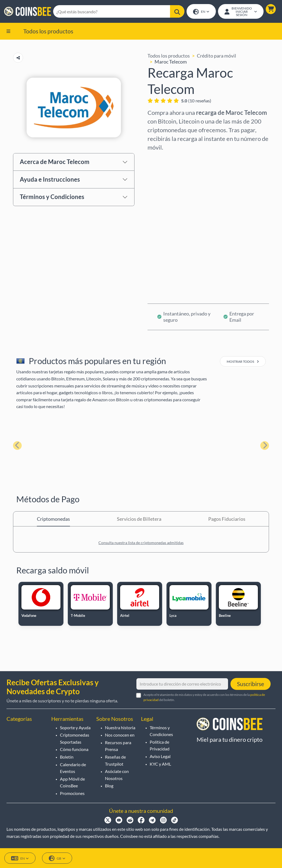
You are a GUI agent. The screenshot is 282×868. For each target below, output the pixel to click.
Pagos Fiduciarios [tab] (227, 519)
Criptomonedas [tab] (53, 519)
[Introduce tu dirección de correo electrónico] (182, 684)
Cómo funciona (74, 749)
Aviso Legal (160, 756)
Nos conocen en (120, 735)
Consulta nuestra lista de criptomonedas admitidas (141, 543)
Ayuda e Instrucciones (50, 180)
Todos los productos (48, 31)
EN (201, 12)
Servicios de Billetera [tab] (139, 519)
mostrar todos (243, 362)
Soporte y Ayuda (75, 727)
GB (57, 858)
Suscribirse (251, 684)
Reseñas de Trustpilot (115, 760)
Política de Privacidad (160, 745)
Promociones (72, 793)
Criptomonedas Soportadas (75, 738)
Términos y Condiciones (52, 197)
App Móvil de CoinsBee (72, 782)
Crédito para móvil (217, 56)
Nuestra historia (120, 727)
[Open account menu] (241, 12)
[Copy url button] (18, 58)
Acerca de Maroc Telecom (55, 162)
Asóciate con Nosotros (117, 775)
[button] (270, 9)
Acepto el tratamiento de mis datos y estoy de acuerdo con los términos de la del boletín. (204, 697)
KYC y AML (160, 764)
